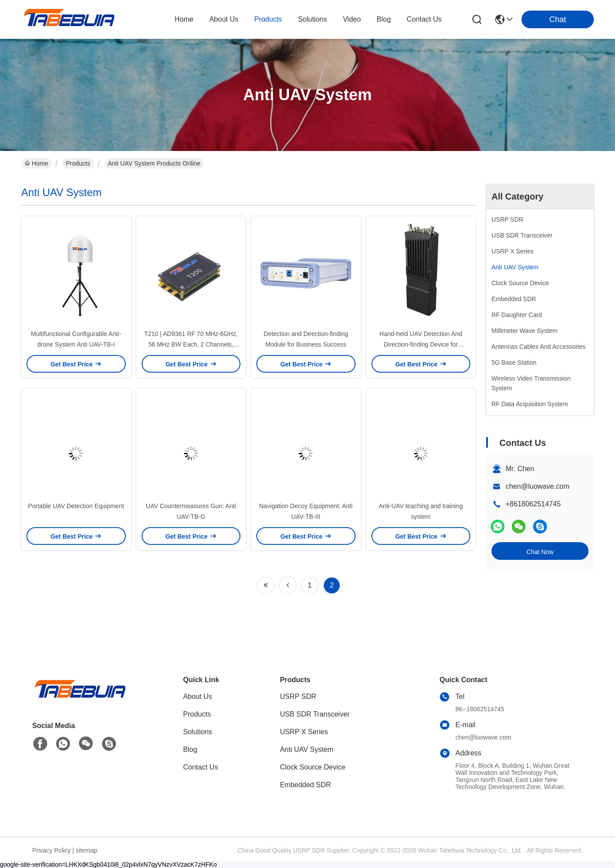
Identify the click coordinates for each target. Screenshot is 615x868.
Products (78, 163)
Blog (190, 749)
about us (224, 19)
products (268, 19)
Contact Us (201, 767)
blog (384, 19)
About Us (198, 696)
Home (184, 19)
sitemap (87, 850)
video (352, 19)
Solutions (198, 732)
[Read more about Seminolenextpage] (266, 585)
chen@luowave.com (537, 486)
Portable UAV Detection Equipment (76, 506)
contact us (424, 19)
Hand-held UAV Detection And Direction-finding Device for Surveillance (421, 344)
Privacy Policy (51, 850)
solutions (312, 19)
